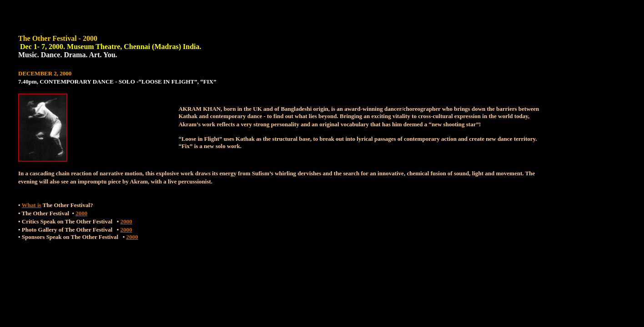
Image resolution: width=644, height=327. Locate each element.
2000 (81, 213)
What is (32, 205)
